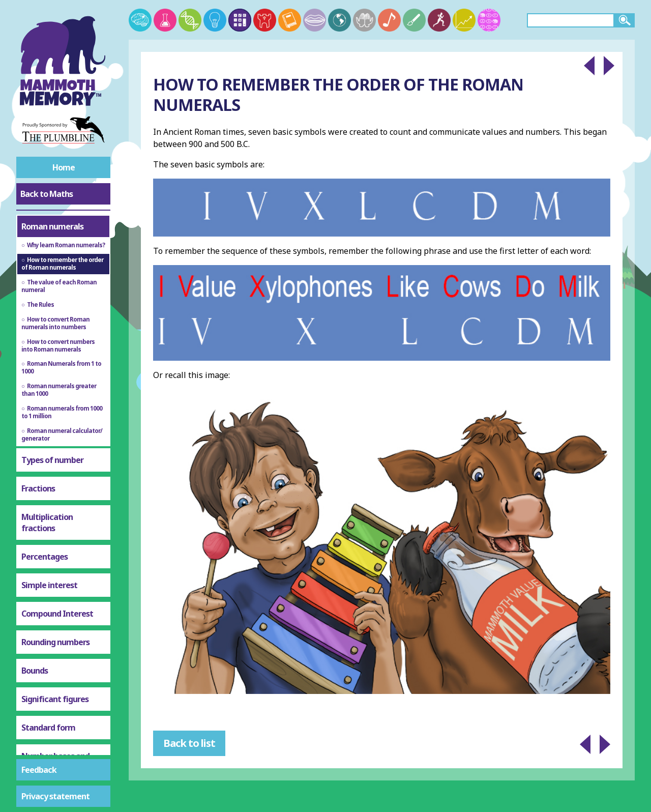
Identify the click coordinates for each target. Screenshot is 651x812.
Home (64, 167)
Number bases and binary (55, 738)
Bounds (35, 647)
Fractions (38, 465)
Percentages (45, 533)
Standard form (48, 704)
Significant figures (55, 676)
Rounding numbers (55, 619)
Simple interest (49, 562)
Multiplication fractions (47, 499)
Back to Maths (47, 194)
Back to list (189, 743)
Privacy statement (55, 796)
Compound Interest (57, 590)
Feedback (39, 770)
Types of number (52, 437)
